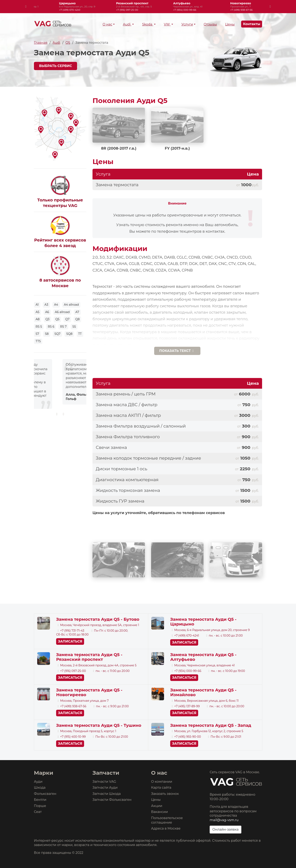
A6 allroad (62, 312)
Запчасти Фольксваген (112, 800)
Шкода (40, 788)
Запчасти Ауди (105, 788)
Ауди (38, 782)
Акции (157, 806)
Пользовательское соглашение (167, 820)
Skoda (148, 24)
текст (177, 351)
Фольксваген (45, 794)
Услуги (187, 24)
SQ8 (69, 334)
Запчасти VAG (104, 782)
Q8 (77, 319)
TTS (38, 341)
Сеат (38, 812)
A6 (47, 312)
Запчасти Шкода (107, 794)
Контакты (252, 24)
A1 (37, 305)
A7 (77, 312)
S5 (74, 327)
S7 (37, 334)
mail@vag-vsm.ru (224, 820)
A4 (56, 305)
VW (167, 24)
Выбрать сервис (55, 66)
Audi (127, 24)
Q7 (67, 319)
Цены (230, 24)
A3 (46, 305)
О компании (162, 782)
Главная (41, 43)
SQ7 (57, 334)
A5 (37, 312)
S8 (47, 334)
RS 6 (51, 327)
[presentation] (26, 7)
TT (80, 334)
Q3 (47, 319)
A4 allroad (71, 305)
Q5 (68, 43)
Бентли (40, 800)
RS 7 (63, 327)
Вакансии (160, 812)
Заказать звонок (165, 794)
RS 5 (39, 327)
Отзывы (210, 24)
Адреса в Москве (166, 828)
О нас (107, 24)
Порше (40, 806)
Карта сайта (161, 788)
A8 (38, 319)
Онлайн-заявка (225, 829)
